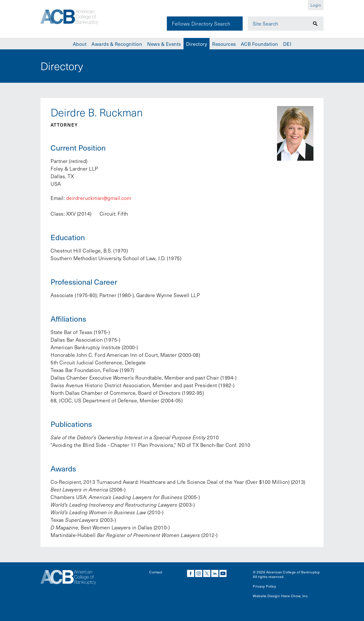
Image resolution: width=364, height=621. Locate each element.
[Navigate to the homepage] (75, 18)
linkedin (215, 573)
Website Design (266, 596)
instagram (199, 573)
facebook (191, 573)
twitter (207, 573)
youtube (223, 573)
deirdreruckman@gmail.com (99, 198)
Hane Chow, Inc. (295, 596)
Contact (156, 572)
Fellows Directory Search (201, 24)
